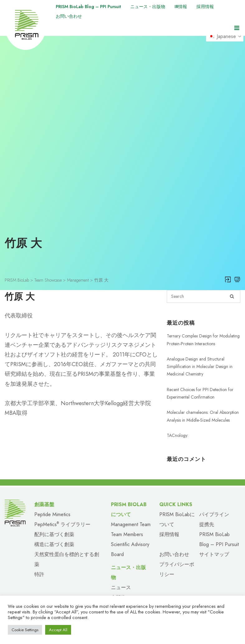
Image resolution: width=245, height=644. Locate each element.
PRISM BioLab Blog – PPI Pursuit (93, 6)
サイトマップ (214, 544)
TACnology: (178, 424)
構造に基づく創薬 (54, 534)
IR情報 (195, 6)
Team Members (127, 524)
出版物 (118, 587)
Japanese (224, 38)
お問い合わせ (71, 16)
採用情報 (221, 6)
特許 (39, 564)
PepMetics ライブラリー (62, 514)
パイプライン (214, 504)
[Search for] (204, 286)
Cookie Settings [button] (25, 630)
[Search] (232, 286)
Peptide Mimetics (52, 504)
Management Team (131, 514)
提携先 (207, 514)
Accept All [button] (58, 630)
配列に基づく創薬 (54, 524)
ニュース (121, 577)
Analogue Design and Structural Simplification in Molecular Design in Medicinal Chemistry (200, 356)
